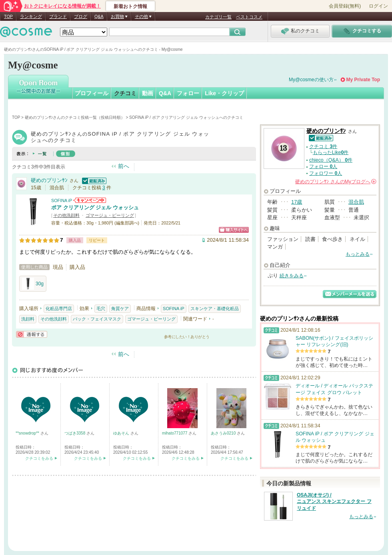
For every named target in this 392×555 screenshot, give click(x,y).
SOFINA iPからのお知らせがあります (90, 200)
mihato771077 (175, 433)
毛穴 (101, 309)
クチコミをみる (39, 458)
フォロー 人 (323, 166)
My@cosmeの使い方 (311, 80)
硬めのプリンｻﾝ (49, 180)
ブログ (81, 16)
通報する (32, 334)
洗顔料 (28, 319)
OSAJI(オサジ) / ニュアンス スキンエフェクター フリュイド (334, 502)
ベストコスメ (249, 17)
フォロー (188, 93)
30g (33, 284)
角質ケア (120, 309)
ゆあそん (122, 433)
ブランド (58, 16)
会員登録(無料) (345, 6)
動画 (148, 93)
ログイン (378, 6)
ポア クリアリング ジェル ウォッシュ (95, 207)
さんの (336, 182)
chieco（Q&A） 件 (331, 160)
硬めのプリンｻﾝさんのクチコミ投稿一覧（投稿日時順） (75, 117)
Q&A (99, 16)
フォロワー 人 (326, 173)
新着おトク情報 (130, 6)
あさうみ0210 (224, 433)
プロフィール (92, 93)
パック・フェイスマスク (97, 319)
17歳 (297, 202)
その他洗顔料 (66, 215)
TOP (8, 16)
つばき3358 (75, 433)
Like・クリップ (224, 93)
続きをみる (292, 276)
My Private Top (363, 80)
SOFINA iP (62, 200)
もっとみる (358, 254)
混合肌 (356, 202)
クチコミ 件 (323, 146)
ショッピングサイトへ (234, 230)
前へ (124, 166)
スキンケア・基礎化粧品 (215, 309)
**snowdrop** (28, 433)
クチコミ (125, 93)
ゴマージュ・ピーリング (110, 215)
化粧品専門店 (59, 309)
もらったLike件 (331, 152)
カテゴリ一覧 (218, 17)
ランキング (31, 16)
